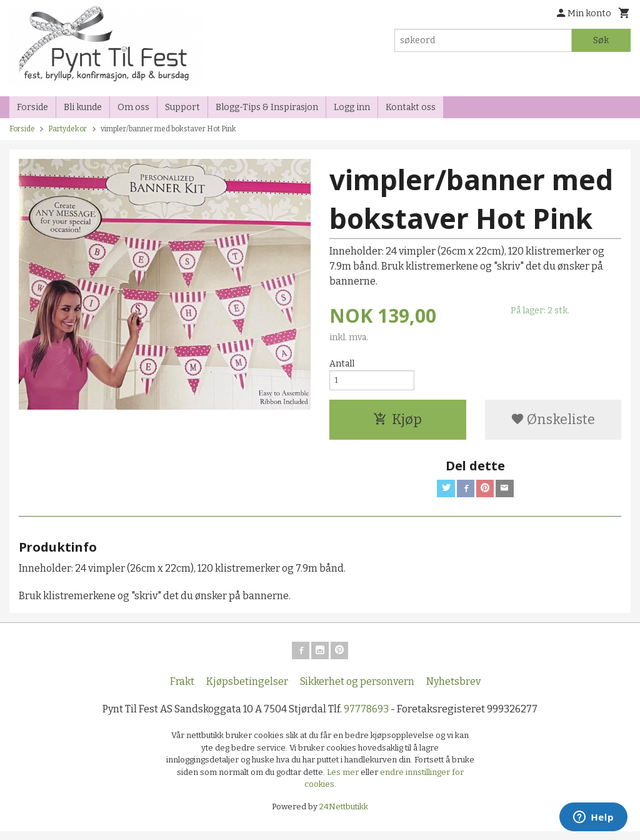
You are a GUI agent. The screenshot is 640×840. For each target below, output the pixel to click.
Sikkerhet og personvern (357, 690)
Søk (601, 40)
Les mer (344, 780)
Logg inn (352, 107)
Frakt (182, 690)
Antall (342, 364)
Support (182, 107)
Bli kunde (83, 107)
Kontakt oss (411, 107)
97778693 (366, 718)
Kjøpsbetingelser (247, 690)
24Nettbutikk (344, 815)
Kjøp (397, 423)
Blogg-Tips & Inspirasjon (267, 107)
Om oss (133, 107)
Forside (32, 107)
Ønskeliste (553, 423)
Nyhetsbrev (453, 690)
